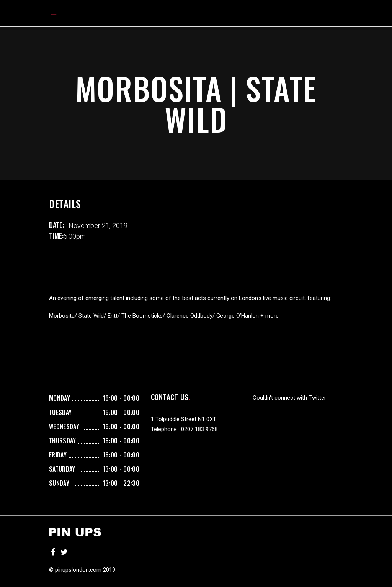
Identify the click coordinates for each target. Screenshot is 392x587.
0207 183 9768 (199, 429)
